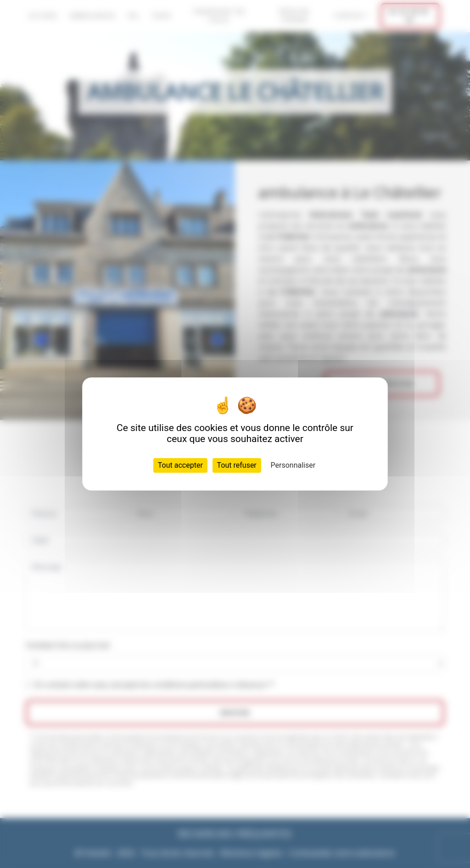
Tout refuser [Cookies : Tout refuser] (237, 465)
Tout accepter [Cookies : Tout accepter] (180, 465)
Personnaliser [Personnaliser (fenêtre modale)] (293, 465)
